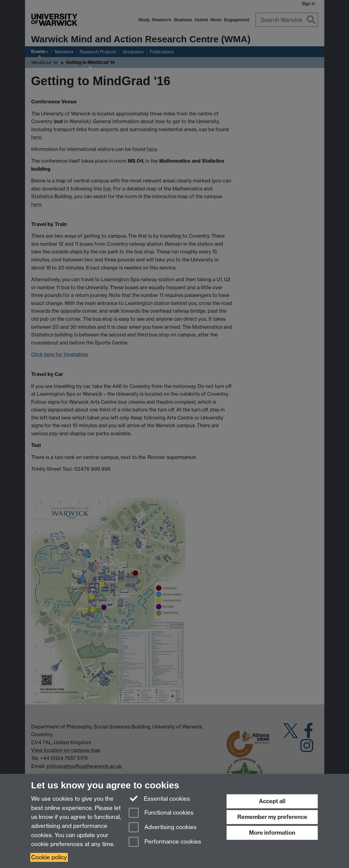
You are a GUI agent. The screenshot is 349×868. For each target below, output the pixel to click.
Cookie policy (49, 857)
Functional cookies (161, 813)
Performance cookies (165, 842)
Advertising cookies (163, 828)
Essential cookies (159, 798)
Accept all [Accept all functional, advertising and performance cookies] (272, 801)
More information (272, 833)
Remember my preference (272, 817)
